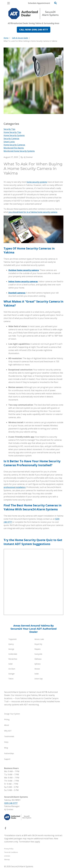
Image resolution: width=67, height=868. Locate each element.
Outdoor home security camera (24, 270)
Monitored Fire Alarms (14, 148)
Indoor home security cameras (23, 281)
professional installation (15, 487)
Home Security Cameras (14, 145)
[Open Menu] (9, 3)
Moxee (37, 669)
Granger (12, 674)
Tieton (11, 679)
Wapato (38, 649)
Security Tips (9, 129)
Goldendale (13, 654)
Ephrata (37, 664)
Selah (11, 664)
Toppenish (12, 639)
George (11, 649)
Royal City (38, 644)
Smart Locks (9, 142)
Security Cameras (11, 139)
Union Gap (39, 679)
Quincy (11, 644)
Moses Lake (39, 639)
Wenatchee (13, 659)
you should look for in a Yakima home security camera (33, 212)
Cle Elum (12, 669)
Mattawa (38, 659)
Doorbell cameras (17, 293)
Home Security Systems (14, 135)
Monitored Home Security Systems (19, 151)
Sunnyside (38, 654)
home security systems (37, 182)
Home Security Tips (12, 132)
